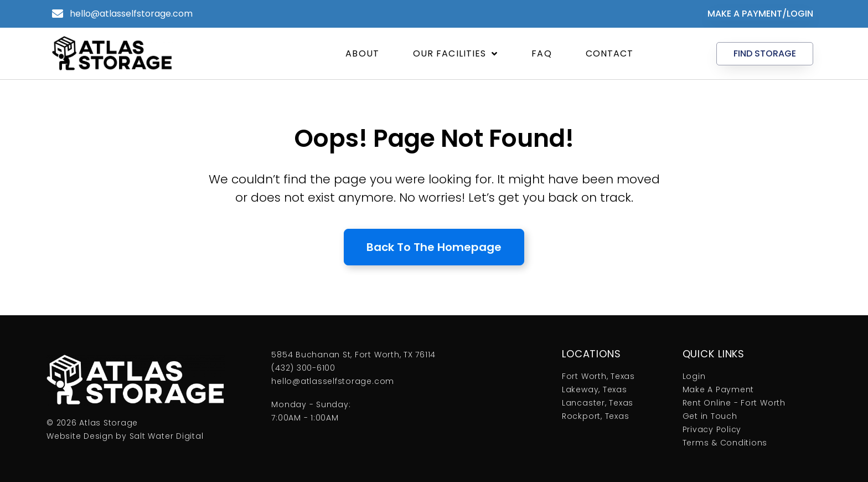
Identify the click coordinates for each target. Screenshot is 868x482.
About (362, 53)
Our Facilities (456, 54)
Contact (610, 53)
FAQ (541, 53)
